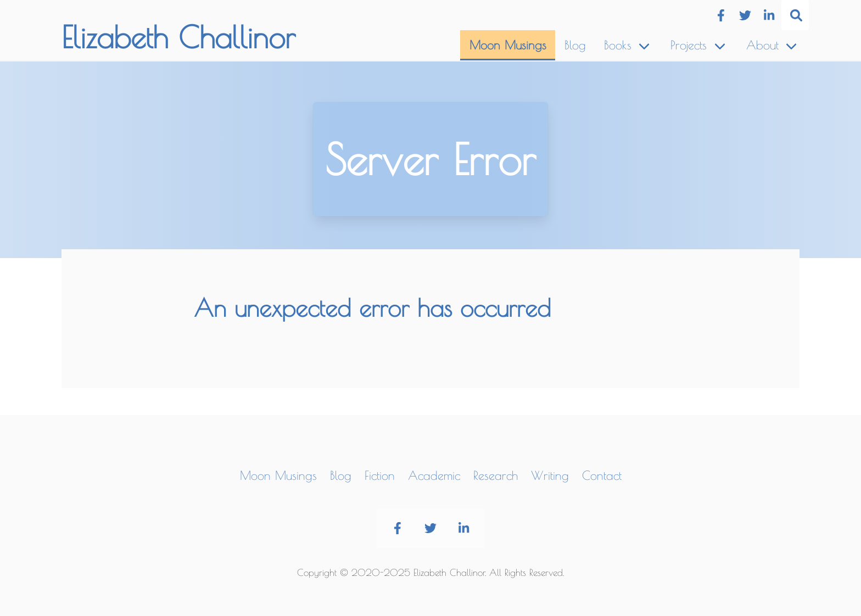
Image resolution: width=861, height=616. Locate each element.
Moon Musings (508, 45)
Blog (575, 45)
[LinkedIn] (769, 15)
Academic (434, 475)
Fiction (380, 475)
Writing (550, 475)
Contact (602, 475)
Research (496, 475)
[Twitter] (745, 15)
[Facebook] (721, 15)
